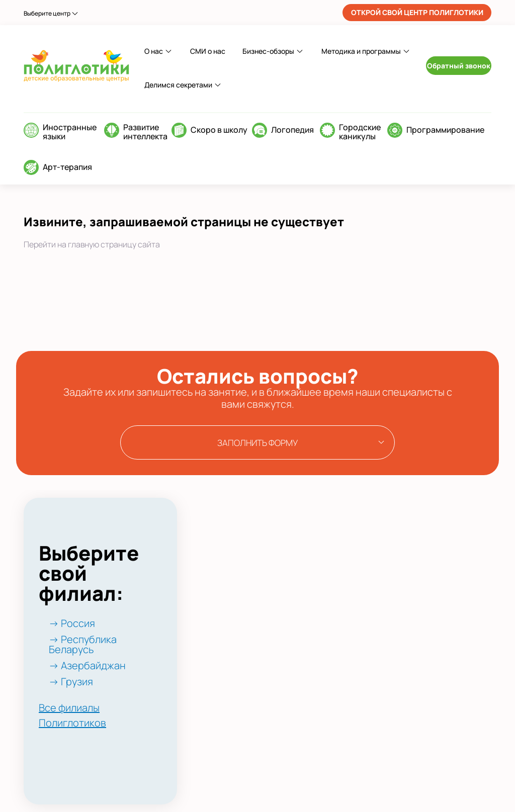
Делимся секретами (178, 85)
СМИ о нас (208, 51)
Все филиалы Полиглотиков (72, 715)
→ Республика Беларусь (83, 644)
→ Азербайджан (87, 665)
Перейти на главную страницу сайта (92, 244)
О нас (154, 51)
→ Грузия (71, 682)
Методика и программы (361, 51)
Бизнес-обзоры (268, 51)
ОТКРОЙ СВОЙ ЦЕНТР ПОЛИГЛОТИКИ (417, 12)
